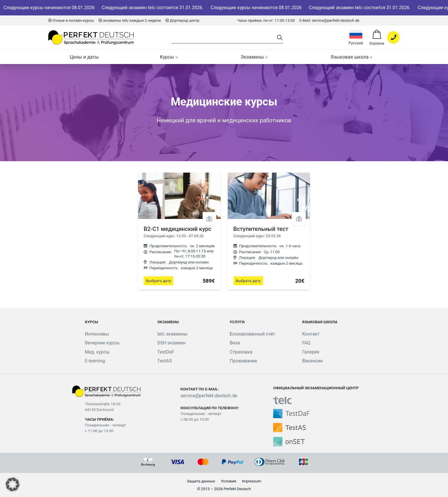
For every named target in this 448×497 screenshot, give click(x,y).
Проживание (243, 361)
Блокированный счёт (253, 334)
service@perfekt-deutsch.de (209, 396)
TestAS (164, 361)
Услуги (237, 322)
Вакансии (312, 361)
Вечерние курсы (102, 343)
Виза (235, 343)
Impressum (252, 481)
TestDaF (166, 352)
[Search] (224, 38)
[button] (13, 484)
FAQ (306, 343)
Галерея (311, 352)
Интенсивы (97, 334)
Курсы (167, 57)
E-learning (95, 361)
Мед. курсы (97, 352)
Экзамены (252, 57)
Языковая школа (350, 57)
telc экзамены (172, 334)
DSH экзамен (171, 343)
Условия (228, 481)
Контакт (311, 334)
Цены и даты (84, 57)
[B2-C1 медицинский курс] (179, 231)
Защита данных (201, 481)
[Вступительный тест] (269, 231)
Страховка (241, 352)
